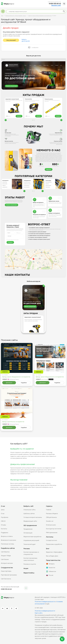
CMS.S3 (3, 521)
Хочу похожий (11, 40)
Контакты (4, 529)
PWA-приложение (52, 533)
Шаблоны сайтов (29, 514)
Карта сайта (39, 613)
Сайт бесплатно (6, 579)
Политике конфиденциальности (45, 602)
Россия (50, 575)
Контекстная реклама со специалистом (31, 553)
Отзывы (3, 525)
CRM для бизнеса (51, 517)
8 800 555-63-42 (55, 4)
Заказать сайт (56, 5)
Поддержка (5, 533)
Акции (26, 568)
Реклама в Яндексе (52, 514)
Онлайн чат (50, 521)
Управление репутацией (31, 540)
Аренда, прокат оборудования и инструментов (16, 377)
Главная (49, 510)
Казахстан (51, 568)
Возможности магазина (8, 540)
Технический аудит (30, 544)
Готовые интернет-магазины (33, 517)
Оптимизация (28, 533)
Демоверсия (9, 383)
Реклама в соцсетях (30, 564)
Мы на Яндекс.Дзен (52, 556)
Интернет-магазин (7, 563)
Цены (3, 510)
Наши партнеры (6, 571)
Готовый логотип (52, 540)
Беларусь (50, 564)
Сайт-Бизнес (5, 559)
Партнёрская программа (9, 575)
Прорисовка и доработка (54, 544)
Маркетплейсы (29, 573)
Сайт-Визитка (5, 552)
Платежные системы (7, 544)
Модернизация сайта (30, 521)
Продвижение (28, 529)
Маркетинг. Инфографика (54, 552)
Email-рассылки (51, 525)
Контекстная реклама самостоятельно (30, 559)
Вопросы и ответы (7, 536)
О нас (3, 514)
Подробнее (24, 383)
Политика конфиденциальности (45, 611)
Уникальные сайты (29, 510)
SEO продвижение (30, 525)
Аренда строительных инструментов (13, 422)
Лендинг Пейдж (6, 556)
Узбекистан (51, 571)
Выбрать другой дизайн (26, 40)
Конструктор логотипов (54, 529)
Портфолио (5, 517)
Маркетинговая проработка (32, 537)
